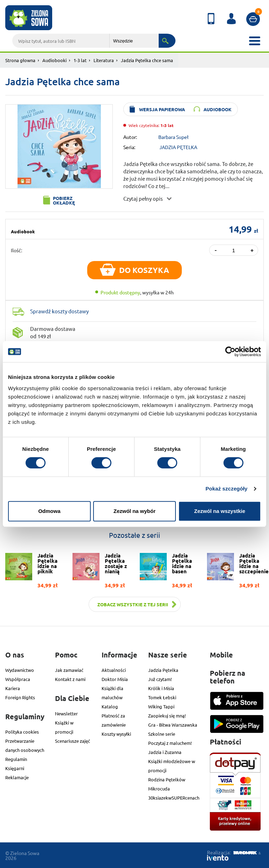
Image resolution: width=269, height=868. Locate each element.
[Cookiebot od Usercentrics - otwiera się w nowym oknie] (230, 352)
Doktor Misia (115, 679)
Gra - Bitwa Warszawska (173, 725)
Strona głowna (20, 60)
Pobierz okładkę (64, 200)
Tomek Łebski (162, 697)
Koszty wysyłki (116, 734)
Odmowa (49, 511)
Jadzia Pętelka (163, 670)
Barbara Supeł (173, 137)
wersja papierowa (162, 109)
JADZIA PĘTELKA (178, 147)
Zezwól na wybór (134, 511)
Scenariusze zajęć (73, 741)
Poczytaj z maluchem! (170, 743)
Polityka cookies (22, 732)
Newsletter (66, 713)
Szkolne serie (162, 734)
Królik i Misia (161, 688)
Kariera (13, 688)
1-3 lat (80, 60)
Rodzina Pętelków (167, 779)
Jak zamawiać (69, 670)
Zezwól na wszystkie (220, 511)
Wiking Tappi (161, 706)
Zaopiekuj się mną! (167, 716)
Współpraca (18, 679)
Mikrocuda (159, 789)
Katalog (110, 706)
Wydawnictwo (20, 670)
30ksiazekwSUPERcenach (174, 798)
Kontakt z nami (70, 679)
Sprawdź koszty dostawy (59, 311)
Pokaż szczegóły (227, 489)
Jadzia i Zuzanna (165, 752)
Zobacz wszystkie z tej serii (133, 604)
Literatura (104, 60)
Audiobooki (54, 60)
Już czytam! (160, 679)
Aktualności (114, 670)
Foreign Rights (20, 697)
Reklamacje (17, 777)
